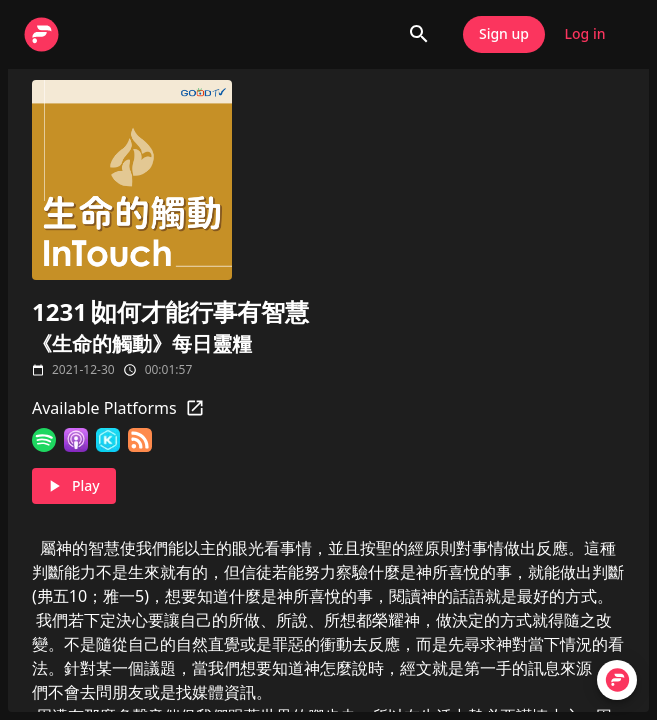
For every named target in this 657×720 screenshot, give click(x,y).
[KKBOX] (108, 440)
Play (74, 486)
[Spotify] (44, 440)
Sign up (504, 34)
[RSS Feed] (140, 440)
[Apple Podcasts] (76, 440)
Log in (585, 34)
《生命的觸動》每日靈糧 (142, 343)
